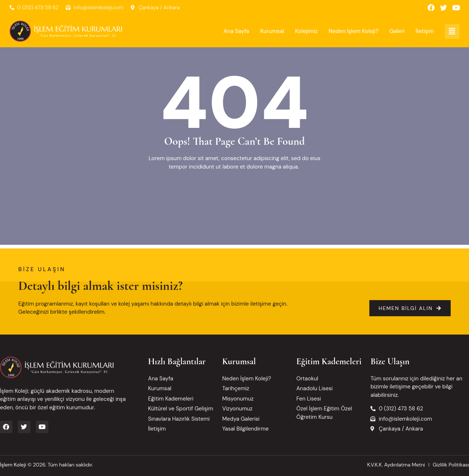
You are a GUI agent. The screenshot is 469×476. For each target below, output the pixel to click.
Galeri (397, 31)
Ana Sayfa (236, 31)
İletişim (425, 31)
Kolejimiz (306, 31)
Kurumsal (272, 31)
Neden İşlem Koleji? (354, 31)
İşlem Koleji (13, 465)
